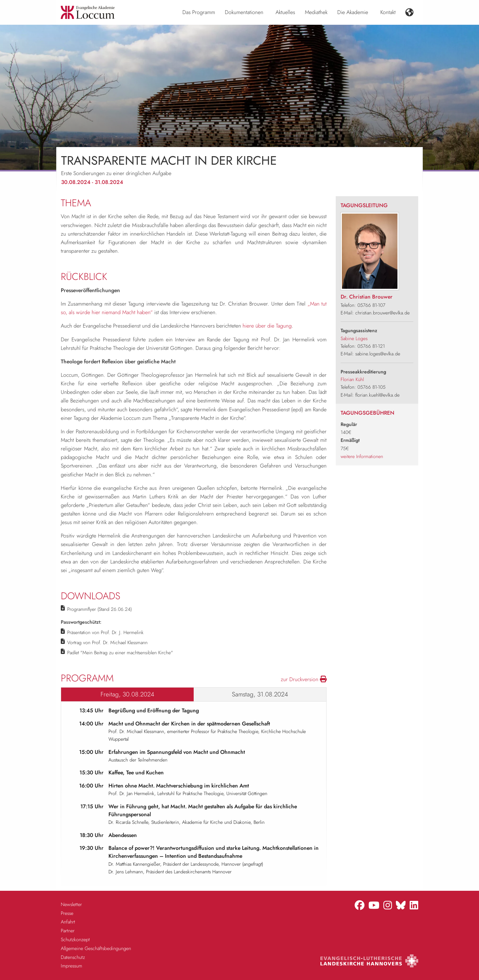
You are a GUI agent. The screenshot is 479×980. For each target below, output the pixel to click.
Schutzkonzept (75, 940)
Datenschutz (73, 957)
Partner (68, 931)
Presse (67, 913)
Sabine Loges (354, 338)
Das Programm (199, 12)
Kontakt (388, 12)
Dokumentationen (244, 12)
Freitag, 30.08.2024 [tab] (127, 694)
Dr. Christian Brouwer (367, 297)
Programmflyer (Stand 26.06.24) (99, 609)
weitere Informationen (362, 456)
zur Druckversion (304, 679)
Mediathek (316, 12)
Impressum (71, 966)
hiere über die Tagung (267, 326)
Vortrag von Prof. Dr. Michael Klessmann (107, 642)
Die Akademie (353, 12)
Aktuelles (285, 12)
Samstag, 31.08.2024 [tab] (260, 694)
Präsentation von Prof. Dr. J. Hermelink (105, 632)
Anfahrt (68, 922)
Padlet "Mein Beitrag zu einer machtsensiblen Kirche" (120, 653)
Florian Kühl (352, 379)
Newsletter (71, 904)
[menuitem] (199, 13)
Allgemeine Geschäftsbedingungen (96, 948)
